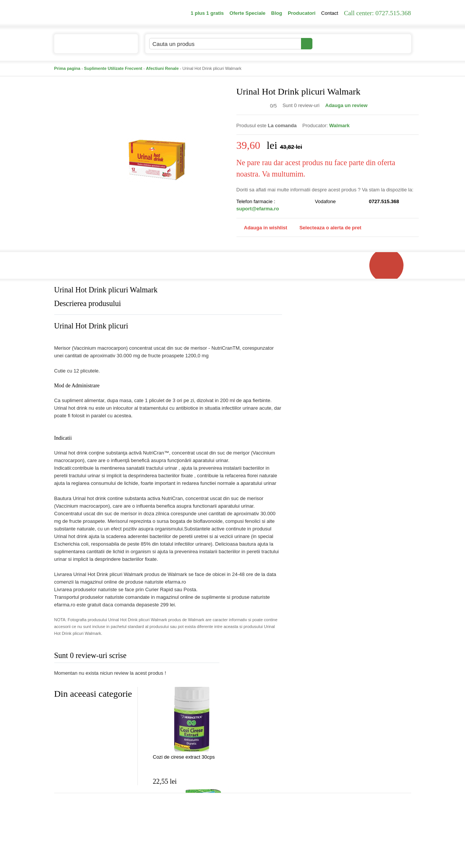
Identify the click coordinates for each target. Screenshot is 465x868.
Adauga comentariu (255, 657)
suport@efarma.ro (258, 209)
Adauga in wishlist (262, 228)
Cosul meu (386, 44)
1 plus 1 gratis (207, 13)
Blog (277, 13)
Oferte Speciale (248, 13)
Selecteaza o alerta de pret (327, 228)
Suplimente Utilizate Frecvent (113, 68)
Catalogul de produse (91, 47)
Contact (330, 13)
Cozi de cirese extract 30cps (184, 757)
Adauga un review (346, 105)
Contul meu (338, 43)
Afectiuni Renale (162, 68)
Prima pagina (67, 68)
